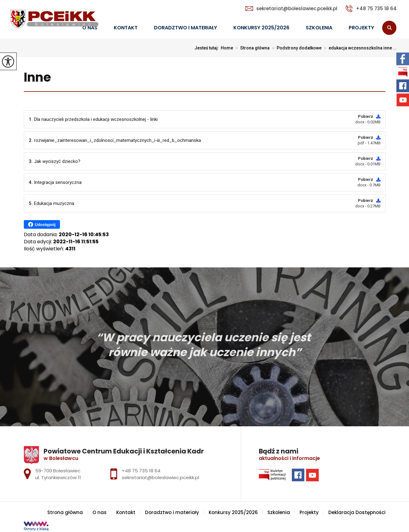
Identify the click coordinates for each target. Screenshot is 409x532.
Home (227, 48)
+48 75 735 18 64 (371, 9)
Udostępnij (42, 224)
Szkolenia (319, 28)
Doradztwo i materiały (185, 28)
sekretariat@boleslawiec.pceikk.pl (291, 9)
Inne (37, 78)
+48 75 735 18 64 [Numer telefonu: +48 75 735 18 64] (141, 471)
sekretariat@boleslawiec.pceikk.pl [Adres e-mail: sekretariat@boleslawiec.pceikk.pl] (160, 477)
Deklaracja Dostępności (357, 512)
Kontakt (126, 28)
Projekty (361, 28)
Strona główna (251, 48)
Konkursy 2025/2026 (261, 28)
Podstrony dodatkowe (296, 48)
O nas (100, 512)
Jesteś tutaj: (208, 48)
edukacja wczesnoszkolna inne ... (359, 48)
